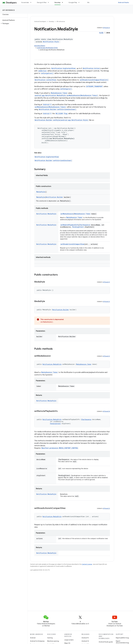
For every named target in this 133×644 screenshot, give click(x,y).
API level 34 (106, 411)
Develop (51, 21)
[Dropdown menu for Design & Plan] (49, 2)
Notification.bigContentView (63, 68)
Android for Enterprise (37, 641)
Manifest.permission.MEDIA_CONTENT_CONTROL (60, 448)
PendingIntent (78, 227)
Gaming (50, 638)
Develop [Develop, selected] (58, 2)
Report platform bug (122, 638)
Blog (89, 2)
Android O (47, 105)
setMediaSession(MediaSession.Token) (50, 107)
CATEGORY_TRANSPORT (94, 86)
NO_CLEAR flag (62, 114)
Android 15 (85, 638)
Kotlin (101, 33)
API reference (9, 10)
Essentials (25, 2)
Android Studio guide (106, 642)
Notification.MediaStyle (46, 214)
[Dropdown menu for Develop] (63, 2)
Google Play (73, 2)
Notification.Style (51, 42)
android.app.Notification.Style (47, 48)
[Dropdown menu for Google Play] (80, 2)
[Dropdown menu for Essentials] (32, 2)
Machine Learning (53, 641)
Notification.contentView (45, 80)
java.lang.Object (40, 46)
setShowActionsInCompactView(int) (94, 80)
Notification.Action (91, 68)
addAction (42, 71)
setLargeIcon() (47, 73)
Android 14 (85, 641)
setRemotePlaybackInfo (70, 225)
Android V (47, 114)
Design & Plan (42, 2)
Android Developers (40, 21)
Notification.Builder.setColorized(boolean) (57, 109)
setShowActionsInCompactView (72, 244)
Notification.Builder (54, 197)
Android (33, 638)
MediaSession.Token (59, 93)
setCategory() (66, 89)
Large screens (69, 640)
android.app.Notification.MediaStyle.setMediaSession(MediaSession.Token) (66, 95)
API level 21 (106, 28)
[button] (13, 23)
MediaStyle (41, 192)
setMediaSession (67, 214)
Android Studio (124, 2)
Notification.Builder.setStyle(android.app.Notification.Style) (62, 120)
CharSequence (85, 225)
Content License (87, 564)
